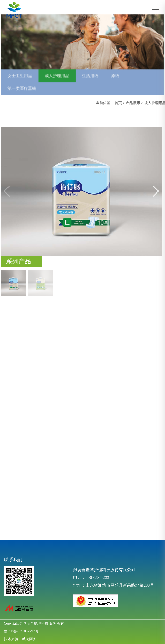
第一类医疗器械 (24, 87)
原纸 (114, 75)
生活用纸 (90, 75)
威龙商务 (29, 639)
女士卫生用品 (21, 75)
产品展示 (135, 103)
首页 (120, 103)
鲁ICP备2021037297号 (21, 631)
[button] (158, 191)
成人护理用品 (58, 75)
